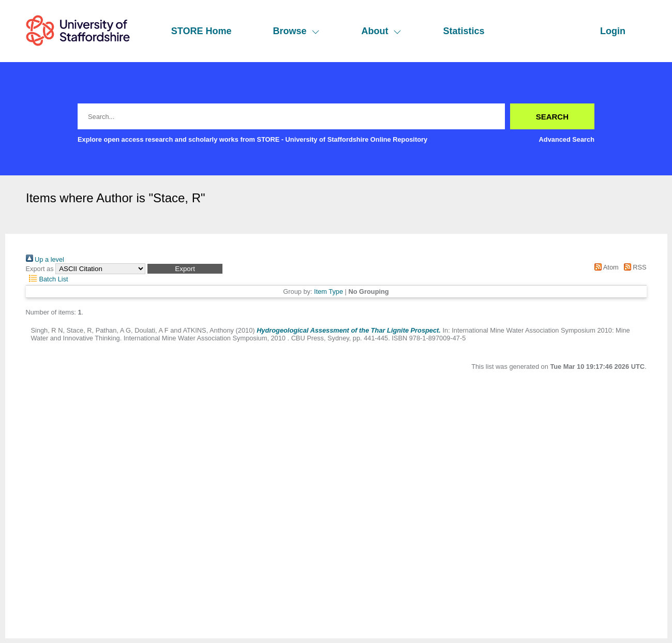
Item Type (328, 291)
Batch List (47, 279)
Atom (605, 267)
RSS (633, 267)
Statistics (464, 31)
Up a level (45, 259)
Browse (296, 31)
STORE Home (201, 31)
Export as (40, 269)
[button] (185, 269)
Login (613, 31)
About (381, 31)
